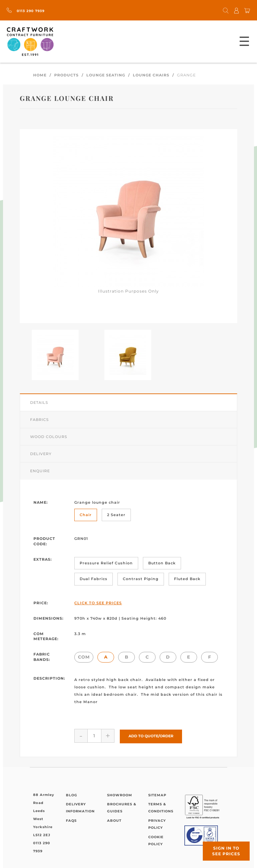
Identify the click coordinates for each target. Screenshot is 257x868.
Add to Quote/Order (151, 736)
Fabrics (39, 420)
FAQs (71, 820)
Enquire (40, 471)
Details (39, 402)
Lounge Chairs (151, 75)
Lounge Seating (106, 75)
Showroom (120, 794)
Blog (72, 794)
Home (40, 75)
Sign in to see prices (226, 851)
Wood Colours (49, 437)
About (114, 820)
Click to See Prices (98, 603)
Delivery (41, 454)
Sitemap (157, 794)
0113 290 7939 (26, 11)
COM (84, 657)
